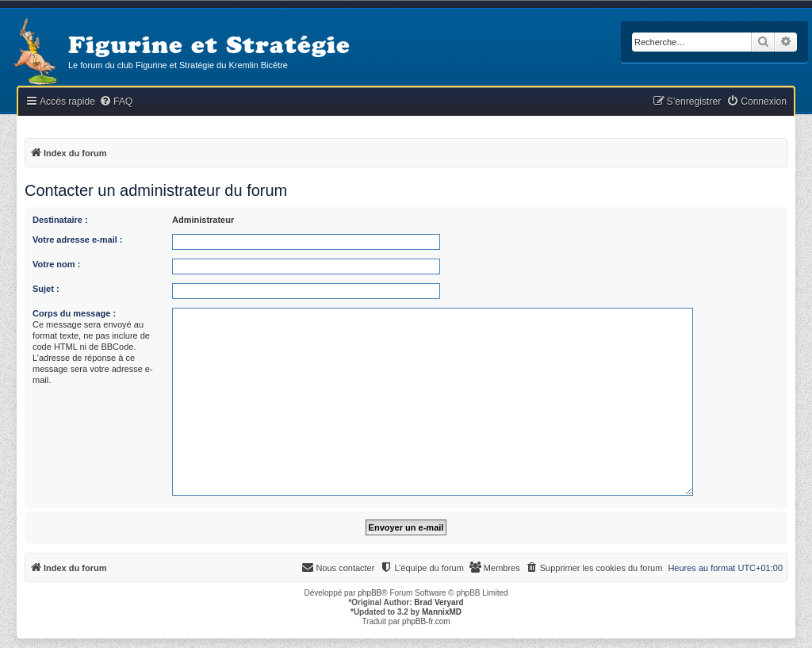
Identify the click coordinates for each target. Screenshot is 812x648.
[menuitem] (116, 102)
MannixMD (442, 612)
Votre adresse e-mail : (78, 240)
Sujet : (46, 289)
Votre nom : (56, 264)
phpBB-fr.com (426, 621)
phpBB (370, 593)
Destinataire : (60, 220)
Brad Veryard (439, 602)
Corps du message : (74, 313)
